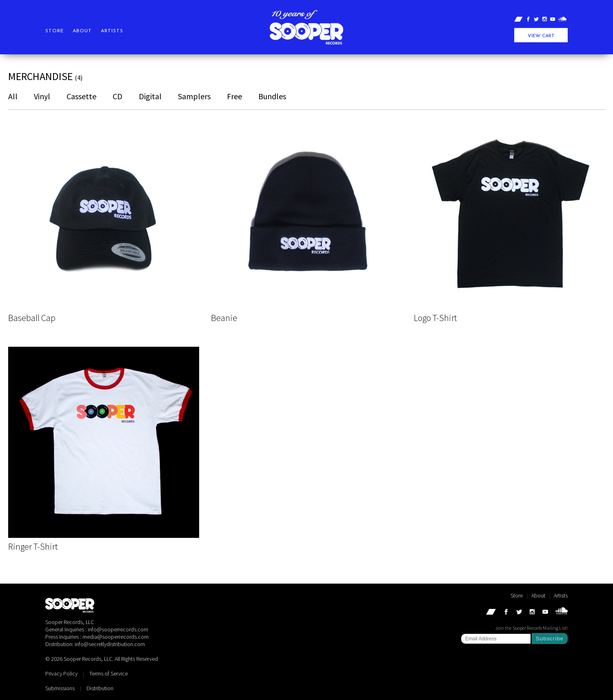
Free (234, 96)
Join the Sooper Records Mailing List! (531, 628)
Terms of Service (109, 673)
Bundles (272, 96)
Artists (112, 31)
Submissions (60, 688)
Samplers (194, 96)
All (13, 96)
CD (118, 96)
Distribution (100, 688)
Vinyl (42, 96)
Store (54, 31)
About (82, 31)
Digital (150, 96)
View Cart (541, 36)
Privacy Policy (61, 673)
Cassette (81, 96)
